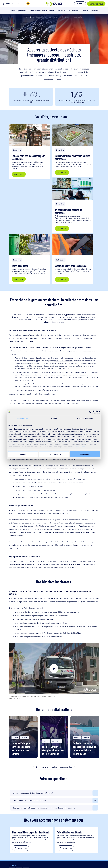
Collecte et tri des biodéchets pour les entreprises (73, 157)
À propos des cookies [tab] (86, 418)
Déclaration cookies (80, 447)
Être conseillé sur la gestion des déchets (31, 832)
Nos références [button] (74, 10)
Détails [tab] (54, 418)
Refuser (23, 454)
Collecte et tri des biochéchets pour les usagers (28, 157)
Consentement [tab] (22, 418)
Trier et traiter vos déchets (70, 832)
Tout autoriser (85, 454)
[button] (54, 4)
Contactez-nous (96, 4)
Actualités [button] (94, 10)
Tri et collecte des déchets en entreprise (68, 211)
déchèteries (66, 386)
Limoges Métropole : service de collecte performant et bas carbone (22, 748)
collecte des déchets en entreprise (62, 459)
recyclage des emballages (64, 361)
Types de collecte (20, 266)
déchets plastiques (22, 386)
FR (19, 4)
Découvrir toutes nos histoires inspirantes (54, 767)
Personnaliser (54, 454)
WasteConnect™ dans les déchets (71, 266)
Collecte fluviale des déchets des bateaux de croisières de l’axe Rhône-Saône (85, 748)
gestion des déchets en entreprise (60, 335)
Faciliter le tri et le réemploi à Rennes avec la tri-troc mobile (54, 750)
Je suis (79, 4)
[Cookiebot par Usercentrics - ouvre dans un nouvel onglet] (91, 412)
